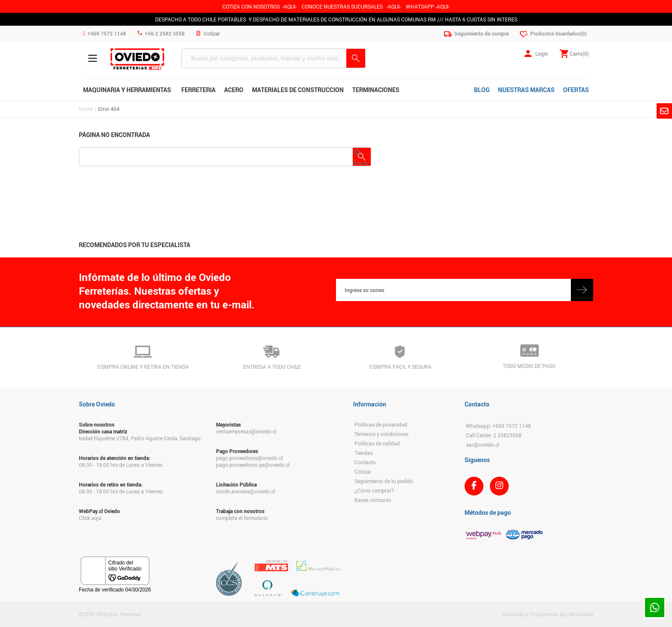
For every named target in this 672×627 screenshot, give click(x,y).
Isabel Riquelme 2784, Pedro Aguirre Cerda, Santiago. (140, 438)
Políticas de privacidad (381, 424)
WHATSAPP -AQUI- (428, 6)
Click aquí (90, 518)
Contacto (365, 462)
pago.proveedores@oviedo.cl (249, 458)
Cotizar (363, 472)
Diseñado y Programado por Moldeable (548, 614)
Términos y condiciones (381, 434)
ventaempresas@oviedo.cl (246, 431)
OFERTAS (576, 90)
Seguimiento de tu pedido (384, 481)
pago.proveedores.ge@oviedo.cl (253, 465)
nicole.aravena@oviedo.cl (246, 491)
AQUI (394, 6)
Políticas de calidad (377, 443)
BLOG (482, 90)
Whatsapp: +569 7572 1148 (498, 426)
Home (86, 109)
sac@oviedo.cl (483, 445)
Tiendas (364, 453)
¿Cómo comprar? (374, 490)
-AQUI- (289, 6)
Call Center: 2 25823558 (494, 435)
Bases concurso (373, 500)
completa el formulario (242, 518)
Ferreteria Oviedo (137, 59)
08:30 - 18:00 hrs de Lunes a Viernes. (121, 465)
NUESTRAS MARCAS (526, 90)
